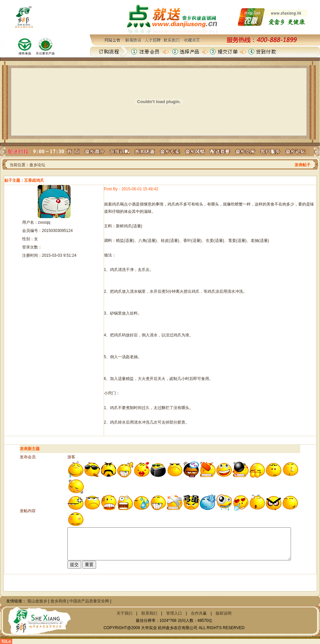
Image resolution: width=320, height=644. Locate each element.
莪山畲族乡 (37, 601)
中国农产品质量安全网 (89, 601)
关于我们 (124, 613)
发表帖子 (302, 165)
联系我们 (149, 613)
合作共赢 (199, 613)
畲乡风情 (58, 601)
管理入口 (174, 613)
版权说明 (224, 613)
